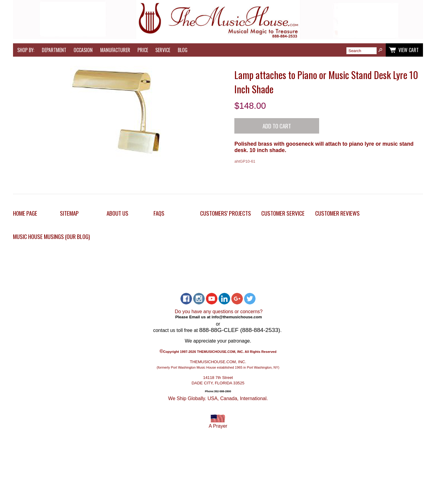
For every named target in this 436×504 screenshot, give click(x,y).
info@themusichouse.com (237, 317)
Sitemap (69, 213)
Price (143, 50)
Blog (183, 50)
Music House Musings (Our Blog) (51, 236)
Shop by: (26, 50)
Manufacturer (115, 50)
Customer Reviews (337, 213)
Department (54, 50)
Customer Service (283, 213)
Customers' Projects (226, 213)
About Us (117, 213)
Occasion (83, 50)
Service (163, 50)
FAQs (159, 213)
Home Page (25, 213)
